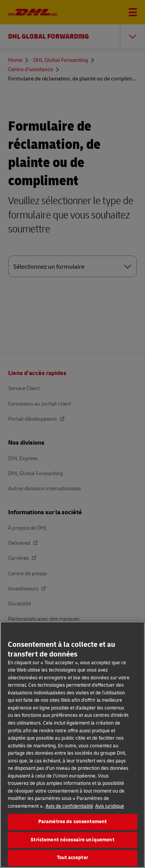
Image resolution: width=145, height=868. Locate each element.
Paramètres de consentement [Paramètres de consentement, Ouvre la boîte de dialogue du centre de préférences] (72, 822)
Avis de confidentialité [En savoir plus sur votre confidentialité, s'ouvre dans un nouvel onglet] (69, 806)
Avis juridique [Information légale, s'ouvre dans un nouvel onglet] (110, 806)
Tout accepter (72, 858)
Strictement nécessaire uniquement (72, 840)
